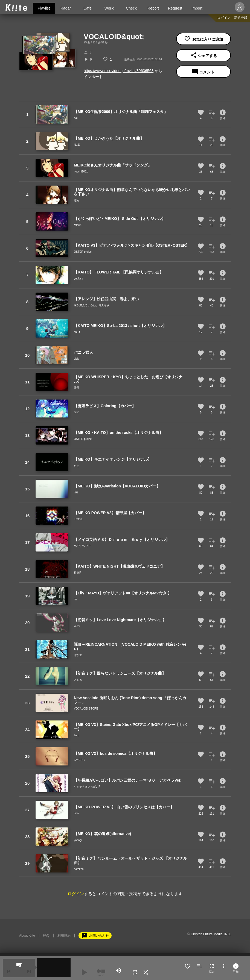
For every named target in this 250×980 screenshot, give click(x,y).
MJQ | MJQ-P (82, 546)
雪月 (77, 388)
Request (175, 8)
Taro (76, 735)
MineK (78, 225)
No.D (77, 145)
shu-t (77, 332)
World (109, 8)
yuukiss (78, 278)
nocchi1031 (81, 172)
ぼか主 (78, 655)
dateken (79, 869)
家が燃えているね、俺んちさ (92, 305)
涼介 (77, 200)
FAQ (46, 936)
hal (76, 118)
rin (75, 599)
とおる (78, 680)
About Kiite (27, 936)
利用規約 (64, 936)
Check (131, 8)
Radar (66, 8)
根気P (78, 573)
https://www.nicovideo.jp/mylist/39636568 (119, 71)
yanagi (78, 840)
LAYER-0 (79, 760)
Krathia (78, 519)
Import (197, 8)
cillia (76, 412)
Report (153, 8)
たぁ (77, 466)
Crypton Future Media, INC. (211, 934)
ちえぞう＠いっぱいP (87, 787)
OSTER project (83, 252)
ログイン (224, 18)
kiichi (77, 626)
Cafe (88, 8)
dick (76, 359)
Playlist (44, 8)
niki (76, 492)
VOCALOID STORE (86, 709)
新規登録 (241, 18)
